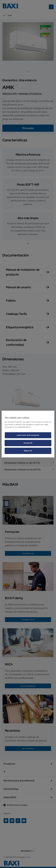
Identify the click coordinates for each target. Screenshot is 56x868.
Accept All (28, 443)
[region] (28, 434)
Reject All (28, 451)
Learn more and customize (28, 435)
